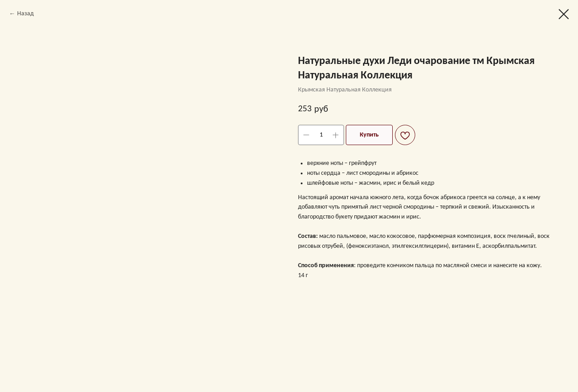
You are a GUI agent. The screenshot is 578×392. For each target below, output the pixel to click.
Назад (25, 14)
